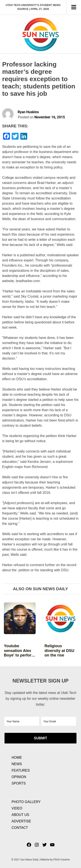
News (17, 764)
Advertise (21, 821)
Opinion (19, 777)
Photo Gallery (26, 802)
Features (21, 770)
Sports (19, 783)
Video (17, 808)
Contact (20, 828)
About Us (21, 815)
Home (17, 758)
